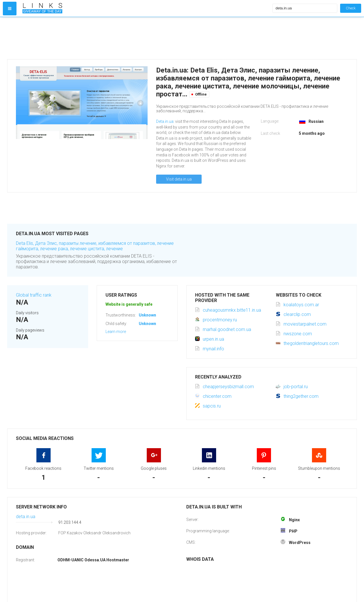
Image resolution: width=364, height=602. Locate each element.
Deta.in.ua (165, 121)
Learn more (116, 332)
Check (351, 8)
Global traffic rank (34, 295)
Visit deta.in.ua (179, 179)
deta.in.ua (26, 517)
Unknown (147, 315)
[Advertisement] (146, 38)
